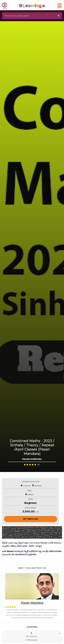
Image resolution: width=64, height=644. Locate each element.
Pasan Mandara (32, 603)
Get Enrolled (30, 519)
